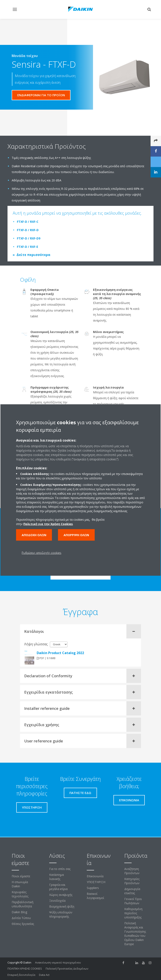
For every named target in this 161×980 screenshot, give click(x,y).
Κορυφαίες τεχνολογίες (20, 894)
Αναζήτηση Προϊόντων (132, 871)
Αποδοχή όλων (34, 535)
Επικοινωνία (95, 876)
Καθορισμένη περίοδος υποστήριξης (133, 913)
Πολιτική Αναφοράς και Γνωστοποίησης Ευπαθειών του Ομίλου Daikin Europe (135, 934)
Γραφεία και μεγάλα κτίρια (58, 887)
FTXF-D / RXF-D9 (29, 238)
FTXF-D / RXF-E (28, 247)
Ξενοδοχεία (57, 901)
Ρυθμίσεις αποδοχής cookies (42, 553)
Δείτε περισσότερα (33, 255)
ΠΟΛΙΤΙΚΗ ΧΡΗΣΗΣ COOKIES (25, 969)
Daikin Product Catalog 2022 (60, 653)
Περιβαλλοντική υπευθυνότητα (23, 904)
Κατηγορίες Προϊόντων (132, 881)
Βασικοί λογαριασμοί (95, 896)
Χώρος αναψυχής (61, 895)
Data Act (44, 975)
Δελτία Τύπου (21, 918)
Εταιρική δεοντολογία (21, 975)
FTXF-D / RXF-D (28, 230)
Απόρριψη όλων (76, 535)
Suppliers (93, 888)
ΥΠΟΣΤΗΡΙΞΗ (96, 882)
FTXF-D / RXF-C (28, 222)
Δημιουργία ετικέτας (132, 891)
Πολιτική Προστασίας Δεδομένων (67, 969)
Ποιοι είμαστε (21, 876)
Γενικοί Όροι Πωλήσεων (133, 901)
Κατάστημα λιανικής (57, 877)
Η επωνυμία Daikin (20, 884)
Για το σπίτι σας (60, 869)
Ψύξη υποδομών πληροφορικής (61, 914)
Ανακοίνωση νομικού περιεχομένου (58, 962)
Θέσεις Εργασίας (23, 924)
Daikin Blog (19, 912)
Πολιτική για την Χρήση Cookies (48, 524)
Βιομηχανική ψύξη (62, 906)
